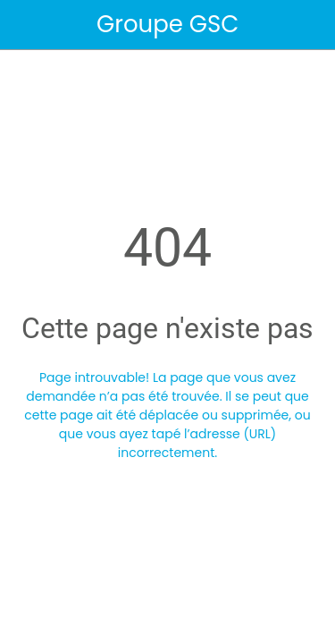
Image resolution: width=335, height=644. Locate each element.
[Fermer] (25, 25)
